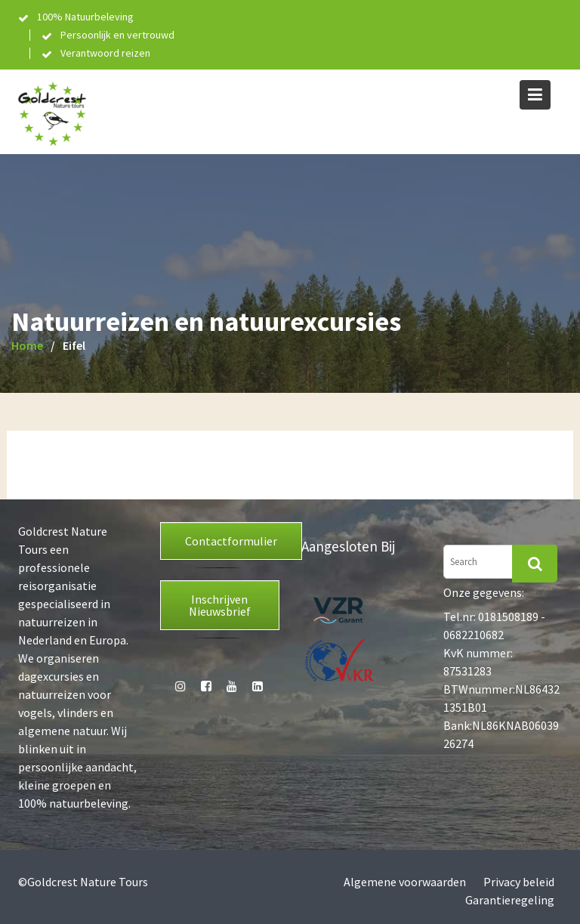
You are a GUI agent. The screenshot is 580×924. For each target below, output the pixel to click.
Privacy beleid (519, 882)
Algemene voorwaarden (405, 882)
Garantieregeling (510, 900)
